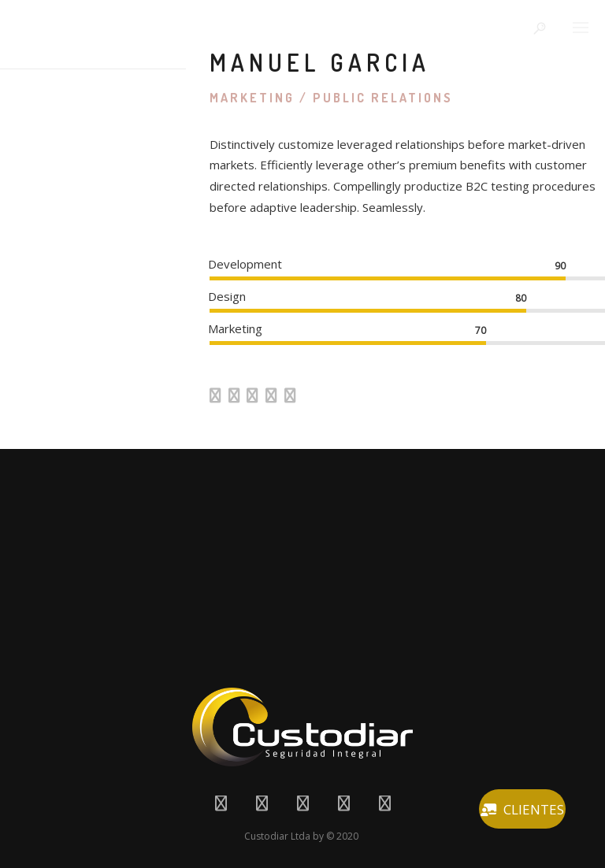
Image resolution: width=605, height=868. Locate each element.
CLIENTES (522, 809)
